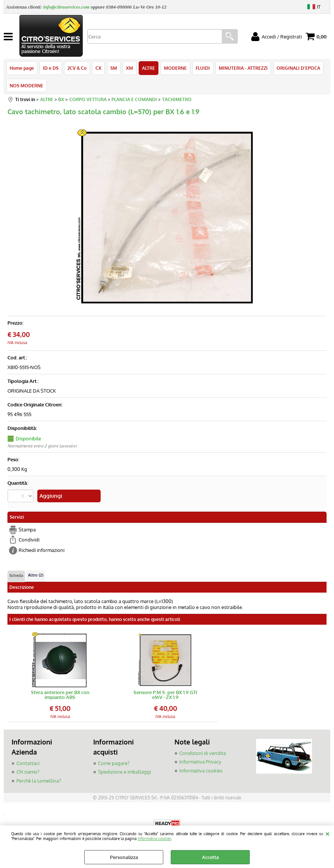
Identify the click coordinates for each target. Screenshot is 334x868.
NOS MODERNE (26, 85)
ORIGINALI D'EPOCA (298, 68)
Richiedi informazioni (42, 550)
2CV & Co (77, 68)
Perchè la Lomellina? (39, 781)
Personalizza (124, 857)
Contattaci (28, 763)
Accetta (210, 857)
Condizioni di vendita (203, 753)
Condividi (29, 540)
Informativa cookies (154, 838)
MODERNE (175, 68)
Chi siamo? (28, 772)
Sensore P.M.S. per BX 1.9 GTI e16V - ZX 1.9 (165, 695)
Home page (22, 68)
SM (114, 68)
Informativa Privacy (200, 762)
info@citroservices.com (67, 7)
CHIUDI (327, 833)
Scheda (16, 575)
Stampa (27, 530)
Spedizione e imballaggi (125, 772)
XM (130, 68)
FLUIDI (203, 68)
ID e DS (51, 68)
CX (98, 68)
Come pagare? (114, 763)
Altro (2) (36, 575)
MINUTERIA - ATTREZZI (243, 68)
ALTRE (149, 68)
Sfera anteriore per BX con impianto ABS (60, 695)
